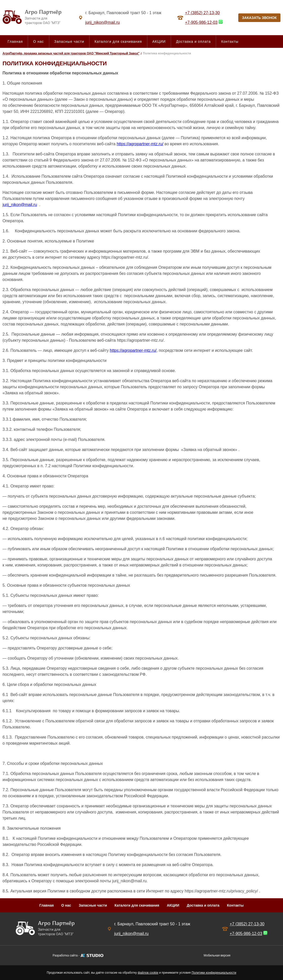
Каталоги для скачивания (118, 42)
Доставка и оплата (194, 42)
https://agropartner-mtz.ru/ (140, 144)
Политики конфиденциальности (214, 973)
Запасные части (69, 42)
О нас (38, 42)
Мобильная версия (217, 955)
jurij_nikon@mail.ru (20, 205)
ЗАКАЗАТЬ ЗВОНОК (259, 18)
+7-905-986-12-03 (201, 22)
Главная (15, 42)
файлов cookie (148, 973)
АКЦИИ (159, 42)
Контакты (230, 42)
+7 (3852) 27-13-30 (202, 13)
